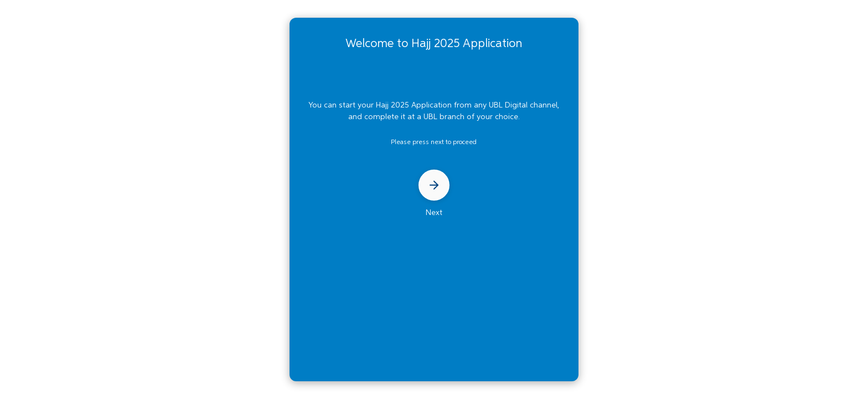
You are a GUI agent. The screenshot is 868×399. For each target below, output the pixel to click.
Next (434, 193)
